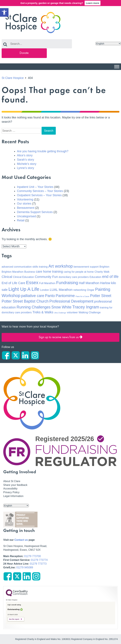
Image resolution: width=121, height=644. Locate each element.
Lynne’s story (26, 168)
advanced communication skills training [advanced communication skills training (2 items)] (25, 267)
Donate (24, 53)
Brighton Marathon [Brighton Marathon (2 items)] (13, 272)
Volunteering (25, 199)
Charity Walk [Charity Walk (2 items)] (102, 272)
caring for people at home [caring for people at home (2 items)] (79, 272)
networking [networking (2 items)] (80, 290)
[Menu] (117, 67)
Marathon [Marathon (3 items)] (66, 290)
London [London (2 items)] (45, 290)
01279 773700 (32, 556)
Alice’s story (25, 155)
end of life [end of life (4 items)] (110, 277)
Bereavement (26, 208)
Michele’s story (27, 164)
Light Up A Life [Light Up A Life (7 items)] (24, 289)
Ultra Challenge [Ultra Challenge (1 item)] (60, 313)
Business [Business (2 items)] (30, 272)
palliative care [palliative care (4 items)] (33, 296)
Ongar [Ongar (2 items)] (91, 290)
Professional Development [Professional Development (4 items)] (71, 301)
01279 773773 (38, 564)
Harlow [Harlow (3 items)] (105, 283)
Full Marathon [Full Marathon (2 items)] (47, 283)
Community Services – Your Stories (40, 191)
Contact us (21, 540)
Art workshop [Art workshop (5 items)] (61, 266)
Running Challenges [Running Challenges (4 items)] (34, 307)
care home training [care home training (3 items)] (49, 272)
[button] (4, 12)
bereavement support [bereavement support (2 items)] (86, 267)
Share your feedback (15, 485)
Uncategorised (26, 216)
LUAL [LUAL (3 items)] (54, 290)
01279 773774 (39, 560)
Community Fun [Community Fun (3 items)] (46, 277)
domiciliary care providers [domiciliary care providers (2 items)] (74, 277)
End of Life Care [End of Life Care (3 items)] (13, 283)
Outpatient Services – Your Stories (39, 195)
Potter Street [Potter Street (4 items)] (101, 296)
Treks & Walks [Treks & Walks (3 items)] (43, 312)
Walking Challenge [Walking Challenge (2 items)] (90, 312)
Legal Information (13, 496)
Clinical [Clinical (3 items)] (7, 277)
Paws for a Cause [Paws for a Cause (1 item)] (82, 296)
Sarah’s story (26, 160)
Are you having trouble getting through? (43, 151)
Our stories (24, 204)
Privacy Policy (11, 492)
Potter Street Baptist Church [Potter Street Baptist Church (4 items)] (25, 301)
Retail (21, 220)
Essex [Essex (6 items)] (32, 283)
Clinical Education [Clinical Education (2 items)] (23, 277)
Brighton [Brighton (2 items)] (104, 267)
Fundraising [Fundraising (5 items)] (67, 283)
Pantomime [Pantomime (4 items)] (65, 296)
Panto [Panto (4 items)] (50, 296)
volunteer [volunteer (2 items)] (72, 312)
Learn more (93, 3)
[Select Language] (108, 44)
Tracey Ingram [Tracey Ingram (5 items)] (86, 307)
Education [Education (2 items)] (95, 277)
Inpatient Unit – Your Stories (35, 187)
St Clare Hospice (13, 78)
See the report (14, 619)
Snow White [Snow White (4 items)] (61, 307)
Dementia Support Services (35, 212)
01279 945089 (25, 567)
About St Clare (12, 481)
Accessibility (10, 489)
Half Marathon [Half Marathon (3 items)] (89, 283)
